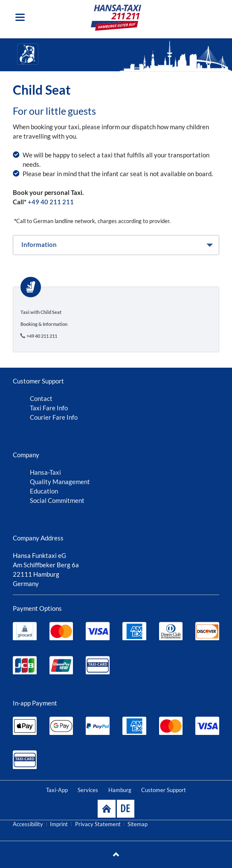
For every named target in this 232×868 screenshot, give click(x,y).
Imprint (59, 824)
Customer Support (164, 790)
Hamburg (120, 790)
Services (88, 790)
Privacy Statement (98, 824)
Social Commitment (57, 500)
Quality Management (60, 482)
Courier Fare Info (54, 417)
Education (44, 491)
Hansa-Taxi (45, 472)
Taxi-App (57, 790)
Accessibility (28, 824)
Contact (41, 398)
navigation (20, 17)
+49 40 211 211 (51, 202)
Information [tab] (39, 244)
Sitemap (138, 824)
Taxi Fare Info (49, 408)
